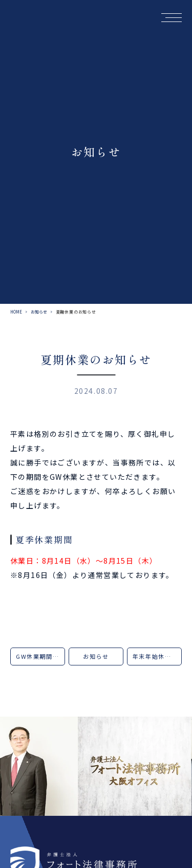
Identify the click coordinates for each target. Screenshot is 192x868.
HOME (16, 312)
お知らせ (39, 312)
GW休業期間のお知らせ (40, 656)
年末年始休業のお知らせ (157, 656)
